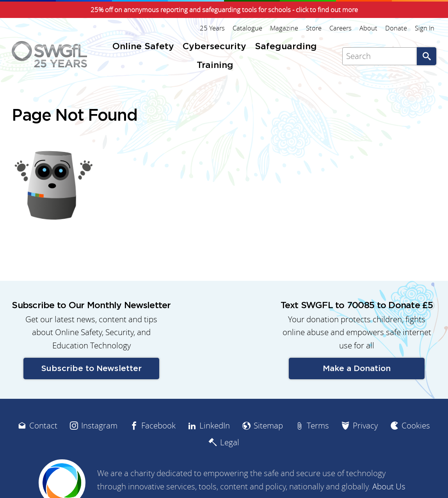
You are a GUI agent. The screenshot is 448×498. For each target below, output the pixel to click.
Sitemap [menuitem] (268, 426)
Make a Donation (357, 369)
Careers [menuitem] (340, 28)
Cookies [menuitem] (416, 426)
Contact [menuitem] (43, 426)
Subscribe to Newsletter (92, 369)
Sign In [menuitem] (425, 28)
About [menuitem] (368, 28)
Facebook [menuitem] (158, 426)
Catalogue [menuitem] (247, 28)
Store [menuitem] (314, 28)
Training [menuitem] (215, 65)
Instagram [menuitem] (99, 426)
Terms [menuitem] (318, 426)
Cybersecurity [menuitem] (214, 47)
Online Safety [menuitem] (143, 47)
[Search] (380, 56)
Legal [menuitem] (230, 442)
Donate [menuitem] (396, 28)
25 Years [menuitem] (212, 28)
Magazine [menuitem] (284, 28)
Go (427, 56)
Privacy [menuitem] (365, 426)
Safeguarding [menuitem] (286, 47)
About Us (389, 486)
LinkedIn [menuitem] (215, 426)
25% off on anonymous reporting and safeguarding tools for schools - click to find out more (224, 10)
